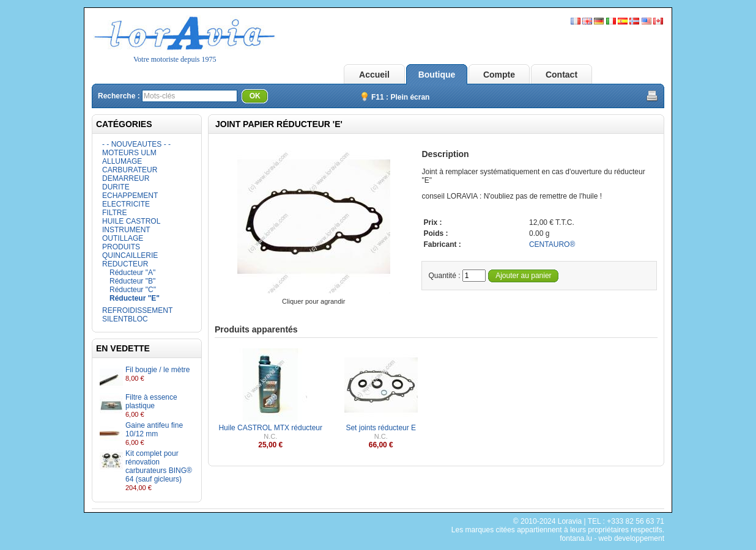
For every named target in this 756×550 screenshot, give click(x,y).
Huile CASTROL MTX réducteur (270, 428)
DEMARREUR (126, 178)
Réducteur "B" (132, 281)
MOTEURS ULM (129, 153)
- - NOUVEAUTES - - (136, 144)
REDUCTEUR (125, 264)
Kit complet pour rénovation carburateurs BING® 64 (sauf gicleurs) (159, 466)
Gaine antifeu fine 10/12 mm (154, 430)
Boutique (437, 75)
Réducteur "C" (133, 290)
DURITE (116, 187)
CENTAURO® (552, 244)
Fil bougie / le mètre (157, 370)
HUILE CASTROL (131, 221)
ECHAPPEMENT (130, 196)
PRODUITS (121, 247)
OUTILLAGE (123, 238)
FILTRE (114, 213)
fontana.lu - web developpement (612, 538)
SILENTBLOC (125, 319)
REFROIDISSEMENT (137, 310)
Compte (499, 75)
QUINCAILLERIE (130, 255)
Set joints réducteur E (381, 428)
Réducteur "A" (132, 273)
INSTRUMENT (126, 230)
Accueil (374, 75)
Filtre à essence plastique (151, 402)
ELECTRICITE (126, 204)
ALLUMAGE (122, 161)
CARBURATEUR (130, 170)
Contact (561, 75)
